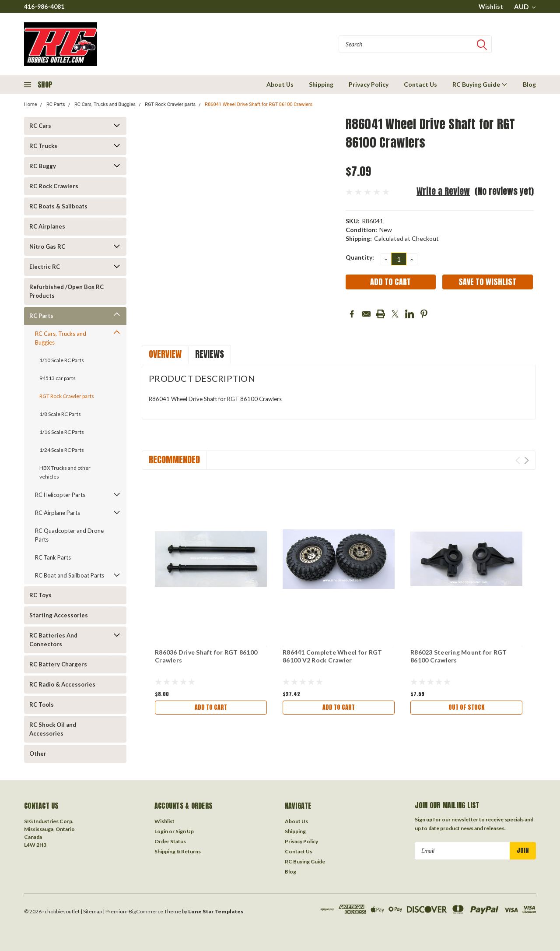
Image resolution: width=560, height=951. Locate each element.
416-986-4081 (44, 6)
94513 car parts (58, 378)
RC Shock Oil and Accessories (53, 729)
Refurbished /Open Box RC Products (66, 291)
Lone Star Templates (216, 911)
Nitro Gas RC (47, 247)
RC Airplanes (47, 226)
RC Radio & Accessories (62, 684)
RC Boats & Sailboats (58, 206)
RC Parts (56, 104)
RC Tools (42, 704)
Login (161, 831)
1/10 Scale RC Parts (62, 360)
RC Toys (40, 595)
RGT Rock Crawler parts (170, 104)
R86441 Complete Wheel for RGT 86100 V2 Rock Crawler (332, 656)
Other (38, 754)
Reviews (210, 354)
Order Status (170, 841)
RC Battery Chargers (58, 664)
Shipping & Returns (178, 851)
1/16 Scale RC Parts (62, 432)
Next (527, 460)
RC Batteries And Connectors (53, 640)
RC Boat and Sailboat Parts (70, 575)
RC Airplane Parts (58, 513)
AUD (525, 7)
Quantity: (360, 257)
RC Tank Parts (53, 557)
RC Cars (40, 126)
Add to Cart (211, 707)
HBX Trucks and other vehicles (65, 472)
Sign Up (185, 831)
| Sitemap (91, 911)
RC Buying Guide (480, 84)
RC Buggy (43, 166)
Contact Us (420, 84)
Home (31, 104)
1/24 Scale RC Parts (62, 450)
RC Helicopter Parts (60, 495)
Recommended (174, 460)
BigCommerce (146, 911)
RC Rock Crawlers (54, 186)
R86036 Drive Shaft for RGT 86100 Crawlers (206, 656)
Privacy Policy (369, 84)
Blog (529, 84)
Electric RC (45, 267)
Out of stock (466, 707)
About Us (280, 84)
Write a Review (443, 191)
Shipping (321, 84)
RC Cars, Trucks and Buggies (105, 104)
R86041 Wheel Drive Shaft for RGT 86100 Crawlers (259, 104)
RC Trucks (43, 146)
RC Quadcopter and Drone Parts (69, 535)
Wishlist (491, 6)
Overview (165, 354)
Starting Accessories (59, 615)
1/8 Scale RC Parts (60, 414)
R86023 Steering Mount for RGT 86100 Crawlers (458, 656)
